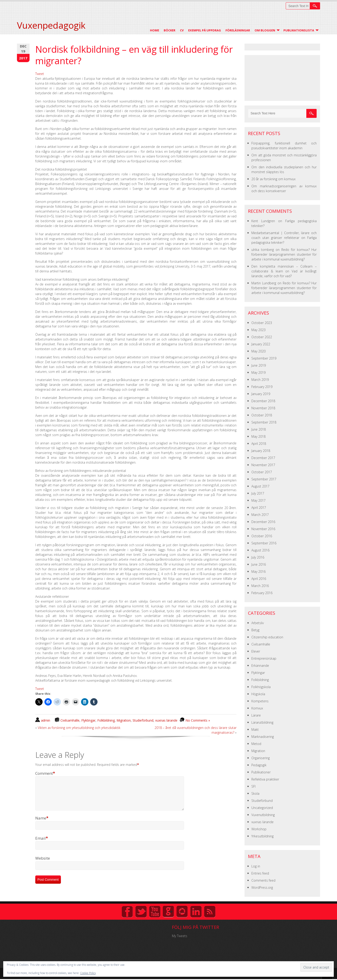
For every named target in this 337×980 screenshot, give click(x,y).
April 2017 (259, 508)
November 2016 (263, 529)
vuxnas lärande (166, 720)
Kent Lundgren (263, 221)
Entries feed (260, 873)
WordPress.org (262, 887)
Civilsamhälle (70, 720)
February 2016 (262, 593)
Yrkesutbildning (262, 836)
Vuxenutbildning (263, 815)
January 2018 (261, 451)
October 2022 (262, 337)
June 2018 (259, 429)
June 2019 (259, 365)
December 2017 (263, 458)
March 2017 (260, 515)
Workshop (259, 829)
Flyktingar (88, 720)
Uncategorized (262, 808)
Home (155, 30)
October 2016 (262, 536)
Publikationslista (299, 30)
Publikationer (261, 772)
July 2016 (258, 557)
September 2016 (264, 543)
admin (46, 720)
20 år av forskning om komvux (273, 179)
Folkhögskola (261, 687)
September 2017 (264, 479)
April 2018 (259, 444)
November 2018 (263, 408)
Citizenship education (267, 637)
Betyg (255, 630)
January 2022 (261, 344)
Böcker (170, 30)
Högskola (258, 694)
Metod (256, 744)
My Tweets (180, 936)
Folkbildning (106, 720)
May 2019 (258, 372)
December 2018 (263, 401)
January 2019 (261, 394)
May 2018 (258, 436)
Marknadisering (263, 737)
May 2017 (258, 500)
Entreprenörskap (264, 658)
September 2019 (264, 358)
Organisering (261, 758)
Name (42, 824)
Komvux (257, 708)
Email (42, 844)
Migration (124, 720)
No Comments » (198, 720)
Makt (255, 729)
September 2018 (264, 422)
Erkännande (260, 666)
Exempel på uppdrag (205, 30)
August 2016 (260, 550)
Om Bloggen (265, 30)
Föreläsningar (238, 30)
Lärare (256, 715)
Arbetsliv (258, 623)
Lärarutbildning (262, 722)
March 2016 (260, 586)
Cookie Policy (88, 973)
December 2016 (263, 522)
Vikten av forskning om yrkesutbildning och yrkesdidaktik (79, 728)
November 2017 (263, 465)
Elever (256, 651)
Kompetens (260, 701)
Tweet (40, 74)
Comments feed (263, 880)
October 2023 (262, 323)
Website (43, 864)
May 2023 (258, 330)
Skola (255, 793)
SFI (253, 786)
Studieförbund (143, 720)
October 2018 (262, 415)
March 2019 (260, 380)
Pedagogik (259, 765)
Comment (45, 773)
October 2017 (262, 472)
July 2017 (258, 493)
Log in (256, 866)
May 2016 (258, 572)
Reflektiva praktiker (265, 779)
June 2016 (259, 564)
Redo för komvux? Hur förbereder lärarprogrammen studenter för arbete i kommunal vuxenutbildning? (284, 254)
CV (182, 30)
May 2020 (258, 351)
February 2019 (262, 387)
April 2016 (259, 579)
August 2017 (260, 486)
